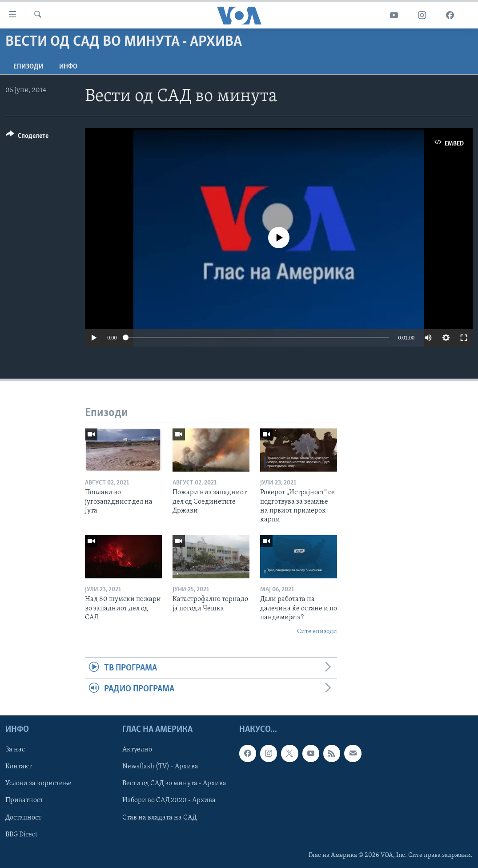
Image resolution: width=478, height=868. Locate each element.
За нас (15, 750)
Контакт (18, 767)
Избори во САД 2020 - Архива (169, 800)
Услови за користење (38, 783)
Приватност (24, 800)
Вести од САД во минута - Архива (174, 783)
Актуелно (137, 750)
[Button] (27, 137)
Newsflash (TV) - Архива (160, 767)
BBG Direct (21, 834)
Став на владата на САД (159, 817)
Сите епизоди (317, 632)
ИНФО (68, 67)
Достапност (23, 817)
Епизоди (28, 67)
